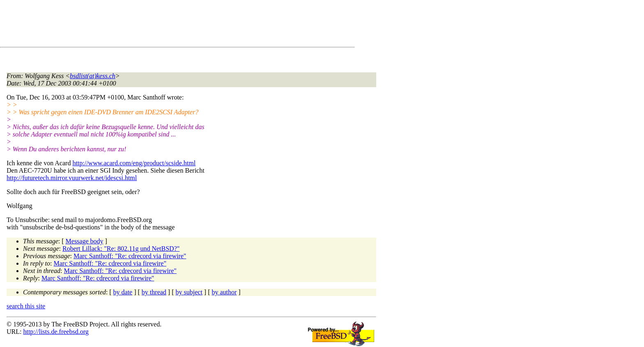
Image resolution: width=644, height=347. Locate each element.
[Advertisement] (156, 25)
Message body (85, 241)
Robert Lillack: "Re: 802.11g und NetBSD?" (121, 249)
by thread (154, 292)
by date (123, 292)
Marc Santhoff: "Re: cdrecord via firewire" (130, 256)
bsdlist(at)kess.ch (93, 76)
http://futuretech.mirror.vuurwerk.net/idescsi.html (72, 178)
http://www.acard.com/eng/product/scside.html (134, 163)
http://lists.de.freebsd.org (56, 332)
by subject (189, 292)
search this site (26, 306)
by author (224, 292)
